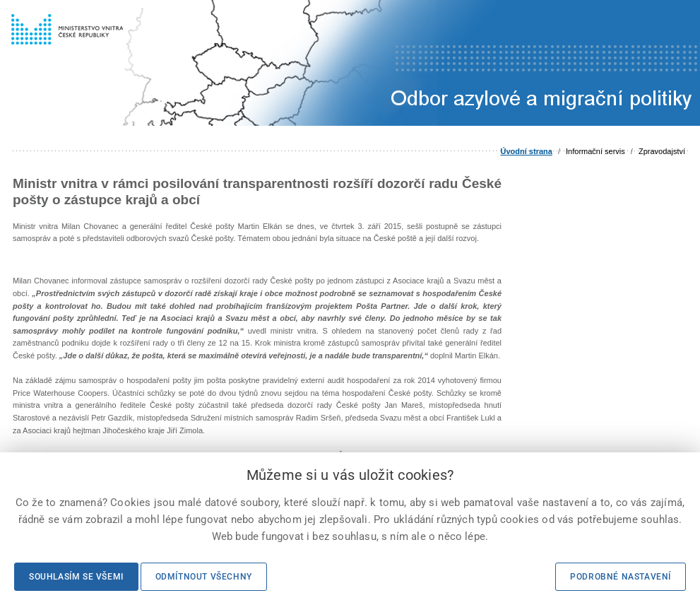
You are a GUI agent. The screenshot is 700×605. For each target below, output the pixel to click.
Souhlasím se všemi (76, 577)
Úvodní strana (527, 151)
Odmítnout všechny (204, 577)
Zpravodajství (662, 151)
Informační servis (595, 151)
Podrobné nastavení (621, 577)
